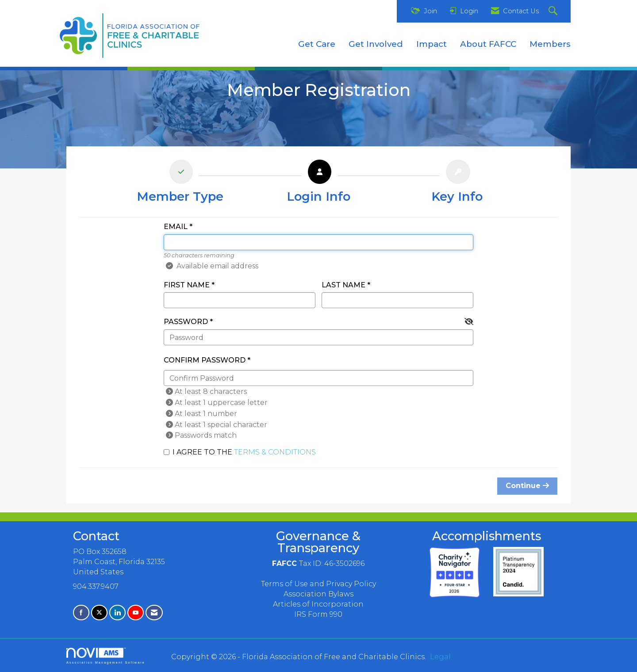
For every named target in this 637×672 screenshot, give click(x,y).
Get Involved (376, 44)
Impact (432, 44)
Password (186, 322)
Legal (440, 657)
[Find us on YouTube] (136, 613)
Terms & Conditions (275, 452)
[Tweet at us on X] (99, 613)
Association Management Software (106, 656)
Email (176, 227)
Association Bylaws (318, 594)
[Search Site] (554, 11)
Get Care (317, 44)
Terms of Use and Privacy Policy (318, 584)
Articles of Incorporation (318, 604)
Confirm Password (205, 360)
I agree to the (240, 452)
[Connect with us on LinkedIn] (117, 613)
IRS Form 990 (318, 614)
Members (550, 44)
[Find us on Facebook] (81, 613)
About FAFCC (488, 44)
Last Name (343, 285)
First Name (187, 285)
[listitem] (180, 184)
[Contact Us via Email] (154, 613)
